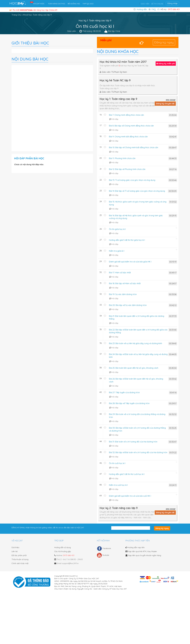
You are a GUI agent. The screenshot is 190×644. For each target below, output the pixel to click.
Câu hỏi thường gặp (63, 551)
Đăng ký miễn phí (166, 64)
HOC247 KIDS (39, 4)
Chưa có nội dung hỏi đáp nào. (29, 164)
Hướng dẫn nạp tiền (135, 547)
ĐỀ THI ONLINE (157, 4)
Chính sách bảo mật (20, 563)
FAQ (154, 9)
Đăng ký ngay (164, 42)
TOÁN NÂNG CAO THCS (57, 4)
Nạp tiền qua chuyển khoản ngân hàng (143, 555)
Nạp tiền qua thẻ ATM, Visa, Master (141, 551)
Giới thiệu (15, 547)
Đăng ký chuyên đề (165, 104)
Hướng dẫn (142, 9)
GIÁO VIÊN (145, 4)
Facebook (104, 548)
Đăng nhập (172, 3)
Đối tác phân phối (19, 555)
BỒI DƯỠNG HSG (74, 4)
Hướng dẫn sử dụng (63, 547)
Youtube (103, 555)
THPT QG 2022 (88, 4)
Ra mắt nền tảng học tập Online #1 (33, 10)
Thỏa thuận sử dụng (20, 559)
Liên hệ (15, 551)
